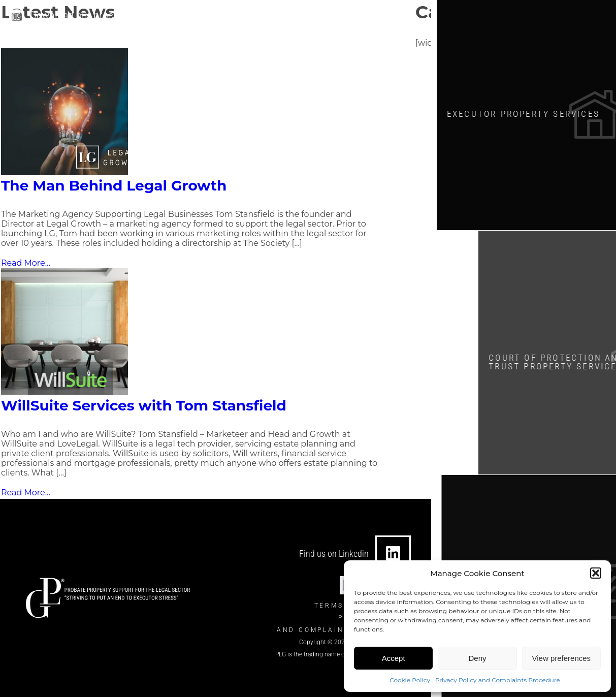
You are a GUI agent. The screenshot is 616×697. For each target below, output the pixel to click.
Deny (477, 658)
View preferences (562, 658)
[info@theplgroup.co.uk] (208, 16)
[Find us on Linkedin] (393, 553)
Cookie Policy (410, 680)
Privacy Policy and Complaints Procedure (498, 680)
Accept (394, 658)
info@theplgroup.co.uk (262, 16)
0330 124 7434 (359, 16)
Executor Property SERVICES (534, 112)
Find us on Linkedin (334, 553)
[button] (596, 573)
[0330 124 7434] (319, 16)
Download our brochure (82, 13)
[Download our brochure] (17, 15)
